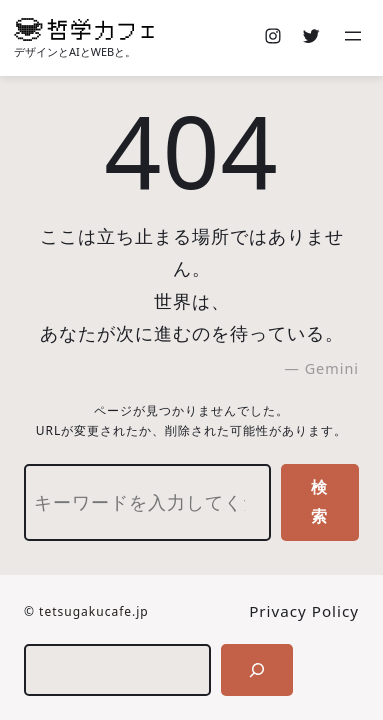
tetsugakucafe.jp (94, 611)
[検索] (257, 670)
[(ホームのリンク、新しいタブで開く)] (84, 29)
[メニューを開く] (355, 38)
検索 (319, 501)
